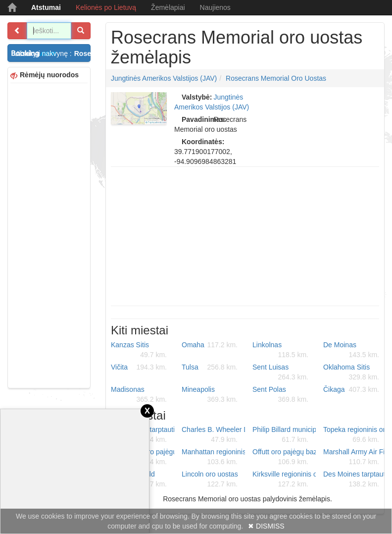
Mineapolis (210, 395)
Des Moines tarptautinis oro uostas (355, 480)
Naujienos (215, 7)
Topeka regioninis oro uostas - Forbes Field (355, 435)
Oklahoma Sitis (351, 373)
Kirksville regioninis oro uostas (284, 480)
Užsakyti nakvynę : (52, 53)
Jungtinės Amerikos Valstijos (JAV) (164, 78)
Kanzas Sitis (139, 350)
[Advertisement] (49, 234)
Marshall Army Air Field (355, 457)
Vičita (139, 367)
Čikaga (351, 389)
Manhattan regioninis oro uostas (213, 457)
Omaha (210, 345)
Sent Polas (280, 395)
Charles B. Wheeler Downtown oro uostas (213, 435)
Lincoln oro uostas (210, 480)
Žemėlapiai (168, 7)
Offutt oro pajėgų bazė (284, 457)
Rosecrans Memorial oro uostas (276, 78)
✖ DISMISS (266, 526)
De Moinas (351, 350)
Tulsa (210, 367)
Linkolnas (280, 350)
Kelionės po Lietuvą (106, 7)
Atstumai (46, 7)
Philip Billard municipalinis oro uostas (284, 435)
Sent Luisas (280, 373)
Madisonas (139, 395)
